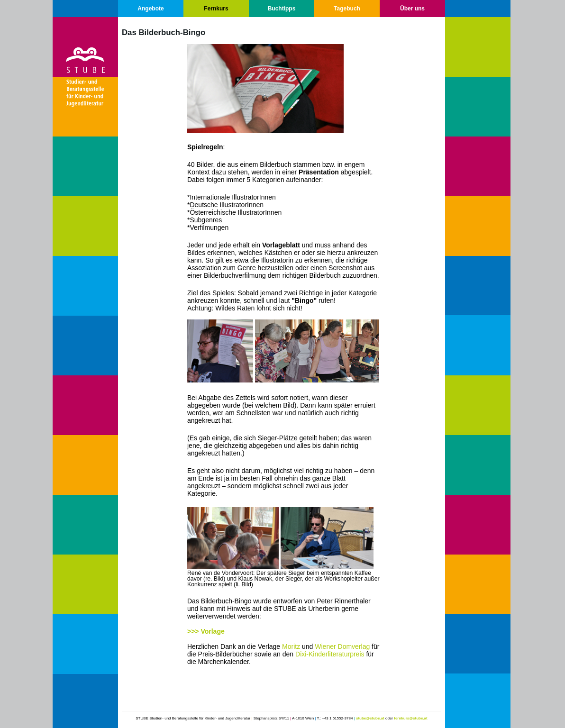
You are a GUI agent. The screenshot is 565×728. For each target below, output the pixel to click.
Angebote (150, 9)
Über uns (412, 9)
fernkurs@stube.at (410, 718)
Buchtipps (282, 9)
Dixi (301, 654)
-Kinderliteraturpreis (335, 654)
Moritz (291, 646)
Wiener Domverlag (342, 646)
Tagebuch (347, 9)
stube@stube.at (370, 718)
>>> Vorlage (206, 631)
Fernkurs (216, 9)
